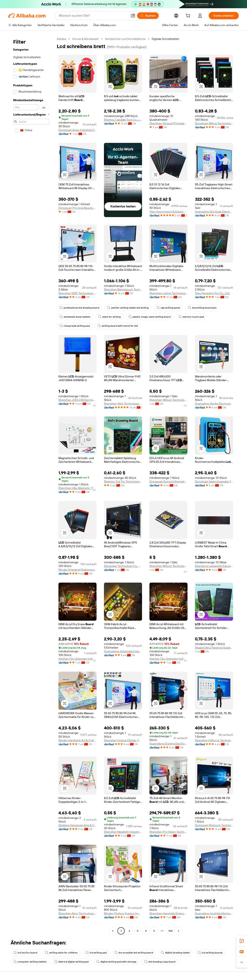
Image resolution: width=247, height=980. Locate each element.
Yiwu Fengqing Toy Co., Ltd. (212, 293)
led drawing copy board (160, 962)
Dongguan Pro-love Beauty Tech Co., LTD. (77, 208)
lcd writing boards (210, 953)
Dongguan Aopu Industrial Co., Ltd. (77, 130)
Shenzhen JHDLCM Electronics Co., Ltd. (77, 400)
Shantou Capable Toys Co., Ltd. (123, 120)
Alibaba (61, 39)
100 (171, 931)
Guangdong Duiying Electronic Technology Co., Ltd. (168, 744)
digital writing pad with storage (116, 962)
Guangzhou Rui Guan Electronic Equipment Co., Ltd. (214, 212)
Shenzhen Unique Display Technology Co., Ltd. (123, 740)
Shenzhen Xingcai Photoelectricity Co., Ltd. (168, 123)
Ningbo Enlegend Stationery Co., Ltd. (77, 570)
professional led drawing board (79, 308)
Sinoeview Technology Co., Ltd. (123, 566)
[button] (133, 16)
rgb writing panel (168, 308)
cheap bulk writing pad (75, 326)
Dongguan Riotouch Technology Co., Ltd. (214, 825)
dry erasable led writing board (134, 953)
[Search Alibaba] (93, 16)
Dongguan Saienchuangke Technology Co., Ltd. (214, 481)
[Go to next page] (179, 931)
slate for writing (109, 317)
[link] (242, 941)
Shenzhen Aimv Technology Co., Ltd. (77, 913)
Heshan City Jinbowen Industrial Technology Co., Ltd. (77, 659)
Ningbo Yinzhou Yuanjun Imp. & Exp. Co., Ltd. (123, 913)
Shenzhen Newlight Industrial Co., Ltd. (123, 832)
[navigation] (31, 485)
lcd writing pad (96, 953)
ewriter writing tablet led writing (128, 308)
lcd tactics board (25, 953)
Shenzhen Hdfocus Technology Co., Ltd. (214, 740)
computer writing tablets (30, 962)
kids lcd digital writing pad (71, 962)
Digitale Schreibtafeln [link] (165, 39)
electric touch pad (191, 317)
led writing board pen (202, 308)
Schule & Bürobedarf (86, 39)
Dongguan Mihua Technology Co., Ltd (214, 123)
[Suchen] (148, 16)
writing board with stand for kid (118, 326)
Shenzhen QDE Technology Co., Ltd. (77, 293)
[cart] (189, 16)
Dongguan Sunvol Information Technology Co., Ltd (168, 481)
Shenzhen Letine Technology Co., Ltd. (168, 293)
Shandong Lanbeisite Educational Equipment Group (214, 566)
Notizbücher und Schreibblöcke (125, 39)
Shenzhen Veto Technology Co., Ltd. (123, 404)
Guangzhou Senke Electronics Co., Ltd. (214, 404)
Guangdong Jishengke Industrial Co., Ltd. (123, 651)
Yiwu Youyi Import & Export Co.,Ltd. (168, 212)
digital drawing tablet (175, 953)
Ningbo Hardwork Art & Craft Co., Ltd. (77, 740)
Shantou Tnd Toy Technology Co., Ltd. (123, 481)
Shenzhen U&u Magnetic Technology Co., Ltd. (77, 488)
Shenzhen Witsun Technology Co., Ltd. (168, 400)
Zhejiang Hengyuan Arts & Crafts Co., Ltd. (77, 825)
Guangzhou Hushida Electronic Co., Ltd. (214, 913)
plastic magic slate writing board (150, 317)
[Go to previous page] (113, 931)
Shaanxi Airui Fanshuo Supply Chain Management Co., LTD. (214, 648)
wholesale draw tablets (75, 317)
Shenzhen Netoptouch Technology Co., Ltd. (123, 289)
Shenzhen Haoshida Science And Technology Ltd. (168, 913)
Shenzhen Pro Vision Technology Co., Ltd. (168, 832)
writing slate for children (61, 953)
